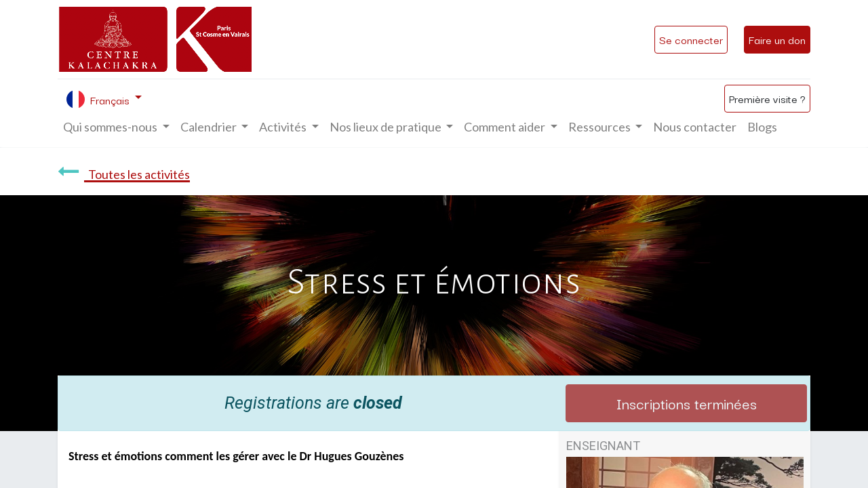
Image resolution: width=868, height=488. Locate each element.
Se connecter (691, 39)
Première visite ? (767, 98)
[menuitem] (695, 127)
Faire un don (777, 39)
